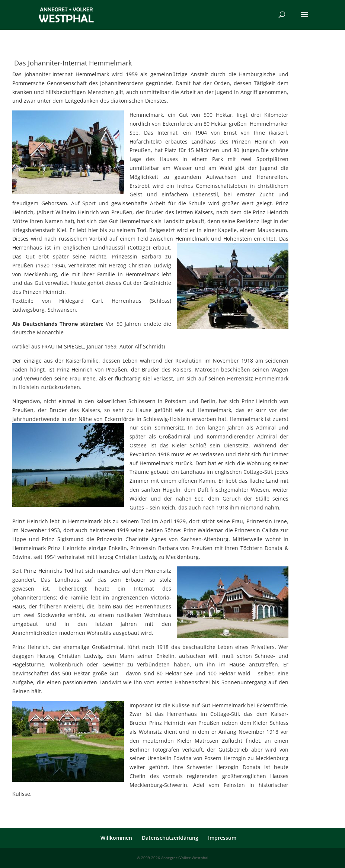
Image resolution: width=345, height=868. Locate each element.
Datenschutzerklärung (170, 838)
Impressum (222, 838)
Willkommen (116, 838)
